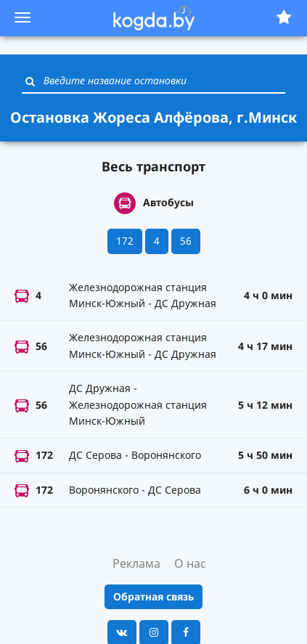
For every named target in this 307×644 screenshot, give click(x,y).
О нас (190, 563)
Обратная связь (153, 596)
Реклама (136, 563)
